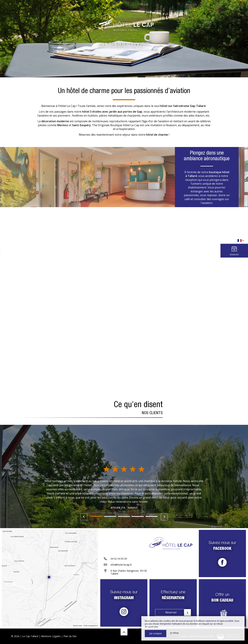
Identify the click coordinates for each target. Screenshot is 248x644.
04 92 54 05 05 (119, 559)
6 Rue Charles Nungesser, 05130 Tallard (129, 572)
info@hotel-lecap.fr (121, 565)
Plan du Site (70, 636)
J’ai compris (156, 633)
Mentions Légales (51, 636)
